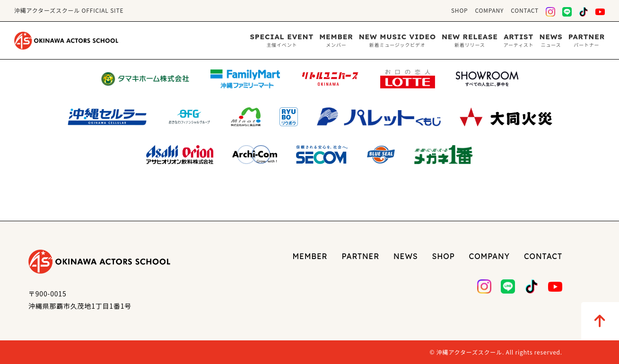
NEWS (405, 256)
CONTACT (525, 10)
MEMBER (310, 256)
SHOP (460, 10)
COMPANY (490, 10)
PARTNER (361, 256)
